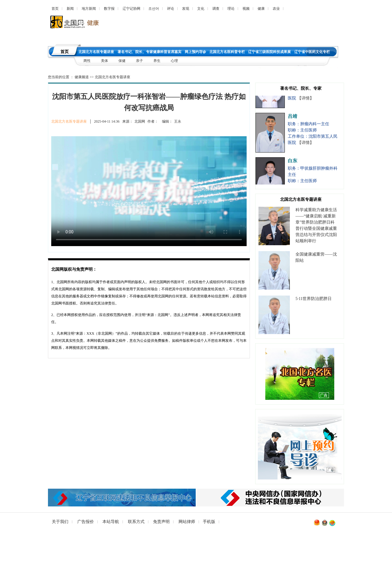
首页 (55, 9)
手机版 (209, 522)
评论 (171, 9)
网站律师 (187, 522)
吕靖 (293, 118)
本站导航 (111, 522)
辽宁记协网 (131, 9)
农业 (276, 9)
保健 (122, 61)
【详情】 (306, 100)
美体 (105, 61)
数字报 (109, 9)
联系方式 (136, 522)
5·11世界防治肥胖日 (314, 299)
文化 (201, 9)
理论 (231, 9)
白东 (293, 162)
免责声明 (161, 522)
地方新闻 (89, 9)
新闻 (70, 9)
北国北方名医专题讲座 (113, 77)
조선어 (154, 9)
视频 (246, 9)
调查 (216, 9)
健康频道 (82, 77)
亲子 (140, 61)
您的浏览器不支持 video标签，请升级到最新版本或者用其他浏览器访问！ (149, 191)
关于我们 (60, 522)
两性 (87, 61)
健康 (261, 9)
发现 (186, 9)
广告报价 (86, 522)
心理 (174, 61)
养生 (157, 61)
